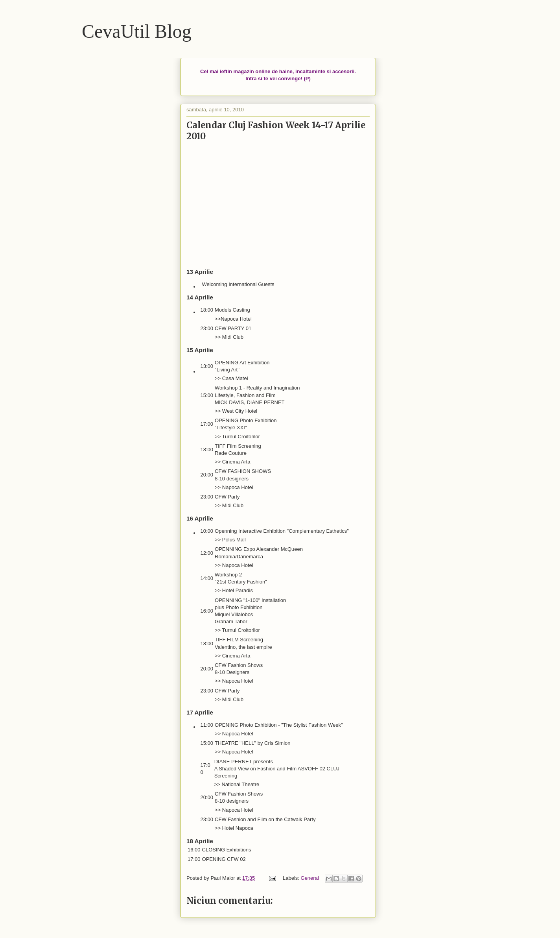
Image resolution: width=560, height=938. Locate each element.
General (310, 878)
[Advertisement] (278, 205)
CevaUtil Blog (137, 31)
